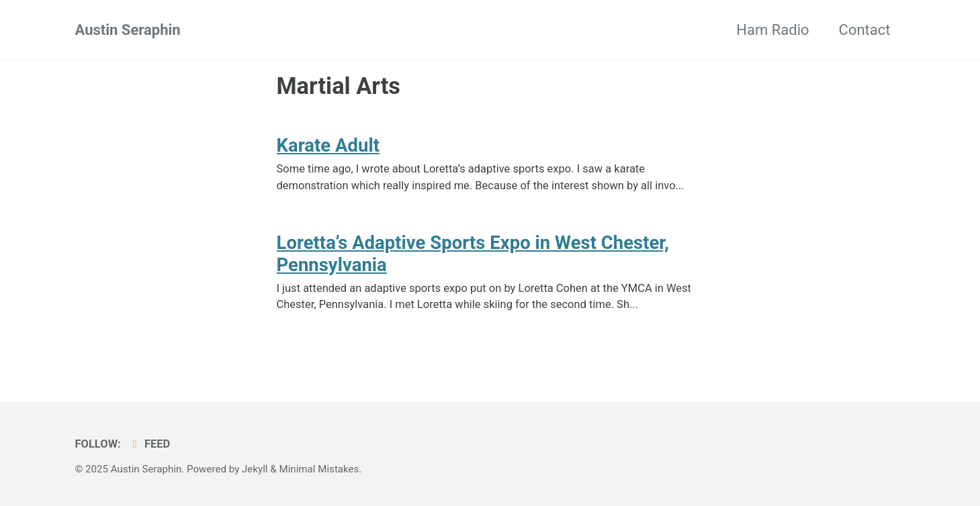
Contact (865, 30)
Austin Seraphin (128, 30)
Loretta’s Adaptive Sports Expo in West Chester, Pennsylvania (473, 254)
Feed (149, 444)
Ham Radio (772, 30)
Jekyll (255, 469)
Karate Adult (328, 145)
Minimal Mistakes (319, 469)
